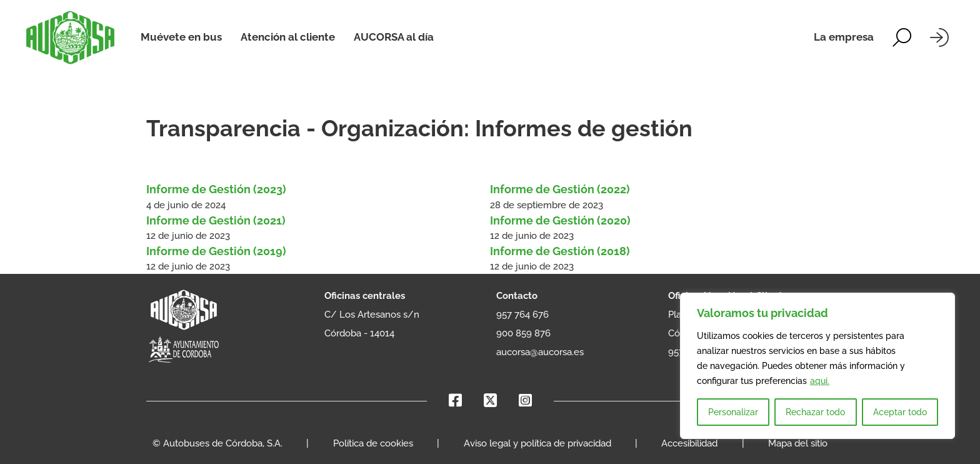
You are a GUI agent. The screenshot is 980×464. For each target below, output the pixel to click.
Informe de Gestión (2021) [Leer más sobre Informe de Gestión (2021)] (216, 220)
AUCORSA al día (394, 37)
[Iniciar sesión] (939, 38)
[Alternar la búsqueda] (902, 38)
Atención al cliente (288, 37)
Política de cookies (373, 443)
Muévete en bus (181, 37)
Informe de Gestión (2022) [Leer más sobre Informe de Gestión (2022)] (560, 189)
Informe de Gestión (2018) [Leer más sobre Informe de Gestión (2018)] (560, 251)
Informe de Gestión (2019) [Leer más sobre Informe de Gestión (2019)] (217, 251)
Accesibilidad (689, 443)
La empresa (844, 37)
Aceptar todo (900, 412)
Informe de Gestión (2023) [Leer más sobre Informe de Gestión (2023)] (216, 189)
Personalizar (733, 412)
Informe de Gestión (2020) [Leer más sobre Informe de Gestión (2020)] (560, 220)
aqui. (820, 381)
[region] (817, 366)
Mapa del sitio (798, 443)
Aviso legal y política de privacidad (537, 443)
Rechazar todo (815, 412)
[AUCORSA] (70, 38)
